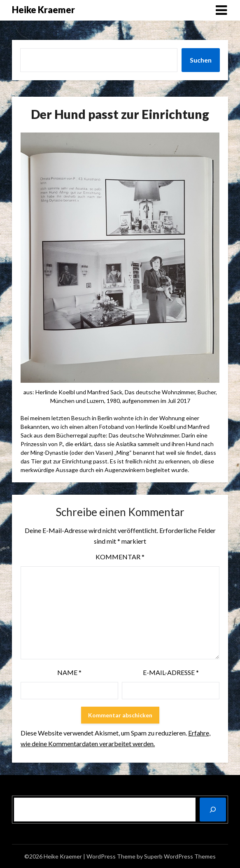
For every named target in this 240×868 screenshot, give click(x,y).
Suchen (201, 60)
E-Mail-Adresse (171, 672)
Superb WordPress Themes (180, 856)
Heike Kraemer (43, 10)
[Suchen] (213, 810)
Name (69, 672)
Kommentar (120, 557)
